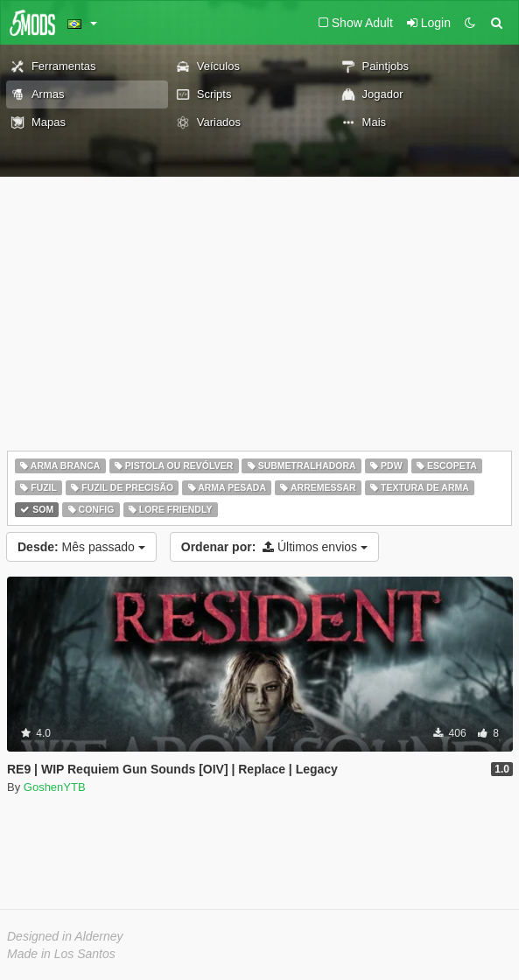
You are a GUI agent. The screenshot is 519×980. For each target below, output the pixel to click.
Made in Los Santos (61, 954)
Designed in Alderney (65, 936)
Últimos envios (274, 547)
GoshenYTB (55, 787)
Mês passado (81, 547)
